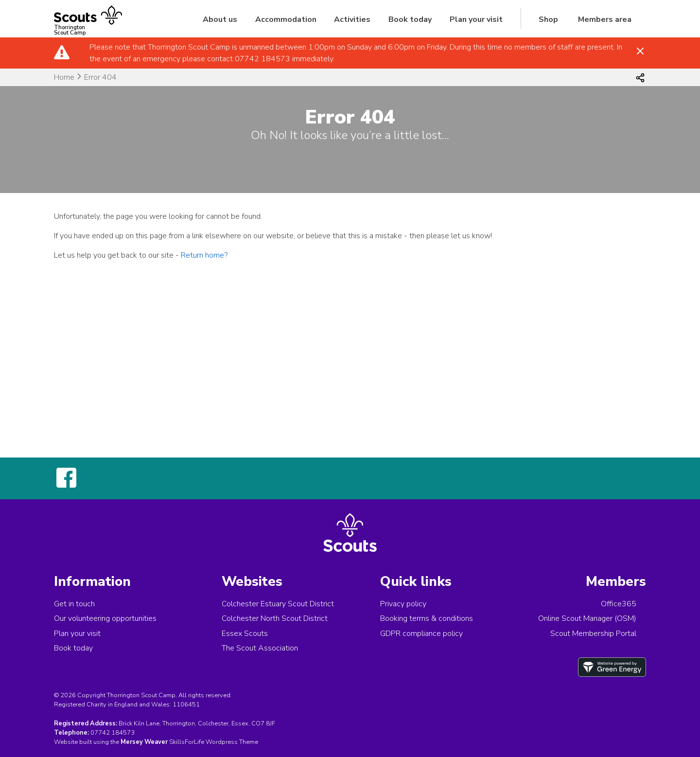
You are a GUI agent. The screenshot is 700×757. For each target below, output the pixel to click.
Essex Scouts (245, 634)
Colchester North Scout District (275, 618)
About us (220, 19)
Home (64, 77)
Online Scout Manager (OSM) (587, 618)
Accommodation (286, 19)
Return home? (204, 255)
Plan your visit (476, 19)
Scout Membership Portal (593, 634)
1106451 (186, 704)
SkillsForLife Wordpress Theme (214, 742)
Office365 (619, 604)
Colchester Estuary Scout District (278, 604)
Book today (410, 19)
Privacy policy (403, 604)
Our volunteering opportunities (105, 618)
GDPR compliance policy (421, 634)
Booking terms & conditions (427, 618)
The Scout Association (260, 648)
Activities (352, 19)
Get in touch (74, 604)
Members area (605, 19)
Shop (548, 19)
